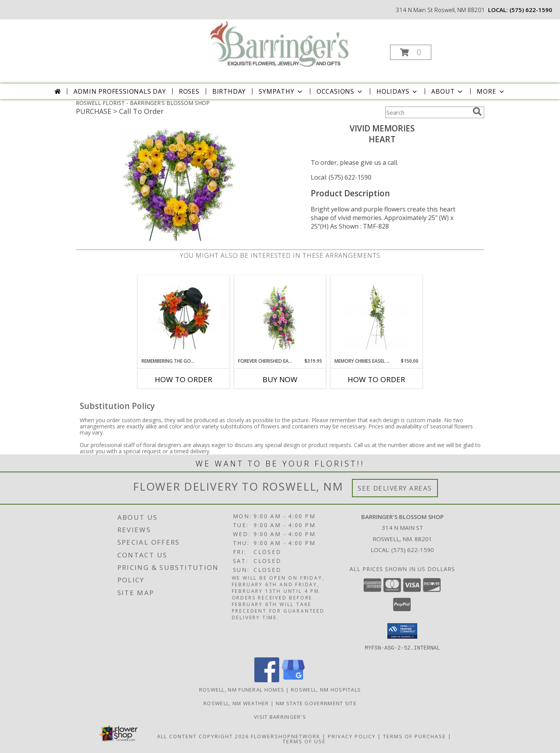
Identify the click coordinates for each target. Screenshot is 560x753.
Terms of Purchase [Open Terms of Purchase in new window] (415, 736)
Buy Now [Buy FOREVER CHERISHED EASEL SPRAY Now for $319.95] (280, 379)
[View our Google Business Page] (293, 680)
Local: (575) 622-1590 (341, 177)
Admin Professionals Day (120, 91)
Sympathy (281, 91)
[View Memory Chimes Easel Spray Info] (377, 317)
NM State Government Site (316, 703)
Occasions (340, 91)
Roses (189, 91)
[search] (477, 112)
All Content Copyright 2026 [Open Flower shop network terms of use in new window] (203, 736)
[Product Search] (427, 112)
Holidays (397, 91)
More (491, 91)
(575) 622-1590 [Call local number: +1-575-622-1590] (531, 10)
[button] (411, 52)
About (448, 91)
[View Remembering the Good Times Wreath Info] (184, 317)
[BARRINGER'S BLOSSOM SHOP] (279, 43)
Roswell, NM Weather (236, 703)
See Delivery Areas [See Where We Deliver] (395, 488)
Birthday (229, 91)
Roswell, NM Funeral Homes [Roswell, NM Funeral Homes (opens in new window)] (242, 689)
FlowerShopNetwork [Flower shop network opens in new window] (286, 736)
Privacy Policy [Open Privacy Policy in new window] (352, 736)
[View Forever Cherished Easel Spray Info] (280, 317)
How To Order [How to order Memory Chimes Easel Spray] (376, 379)
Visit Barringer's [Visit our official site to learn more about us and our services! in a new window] (280, 716)
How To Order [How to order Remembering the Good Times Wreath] (184, 379)
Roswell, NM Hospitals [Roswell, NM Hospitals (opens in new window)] (326, 689)
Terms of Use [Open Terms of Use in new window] (304, 741)
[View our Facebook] (267, 680)
